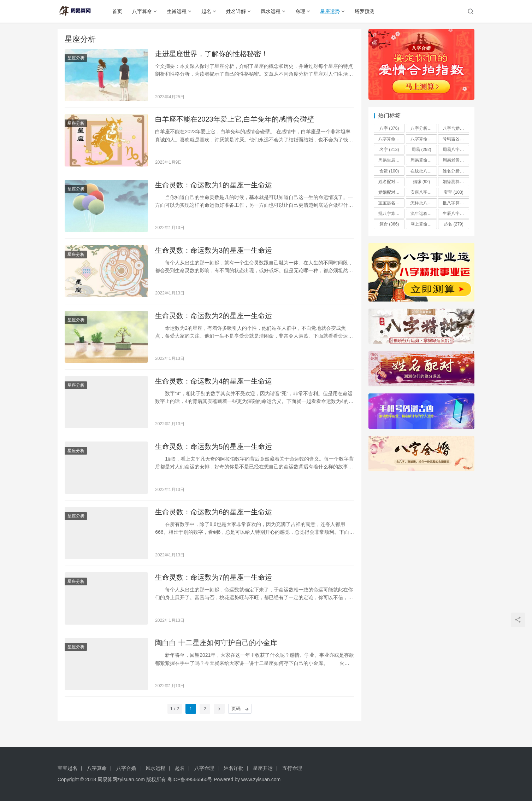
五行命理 (292, 768)
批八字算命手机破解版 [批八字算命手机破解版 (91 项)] (391, 214)
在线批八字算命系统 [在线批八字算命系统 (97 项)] (424, 171)
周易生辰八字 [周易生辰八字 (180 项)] (391, 160)
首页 (120, 11)
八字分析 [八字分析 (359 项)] (424, 128)
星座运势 (332, 11)
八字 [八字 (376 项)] (389, 128)
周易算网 (107, 779)
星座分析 (76, 59)
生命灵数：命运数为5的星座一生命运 (214, 455)
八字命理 (204, 768)
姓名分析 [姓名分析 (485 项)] (456, 171)
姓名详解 (238, 11)
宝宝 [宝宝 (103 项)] (453, 192)
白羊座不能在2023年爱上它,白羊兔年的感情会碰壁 (235, 121)
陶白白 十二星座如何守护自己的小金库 (216, 654)
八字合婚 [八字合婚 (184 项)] (456, 128)
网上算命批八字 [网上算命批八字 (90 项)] (424, 224)
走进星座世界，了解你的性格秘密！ (212, 54)
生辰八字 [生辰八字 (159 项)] (456, 214)
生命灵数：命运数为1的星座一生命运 (214, 188)
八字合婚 (126, 768)
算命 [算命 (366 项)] (389, 224)
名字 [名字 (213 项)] (389, 150)
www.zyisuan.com (261, 779)
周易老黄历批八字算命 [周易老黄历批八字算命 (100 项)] (456, 160)
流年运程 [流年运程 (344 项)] (424, 214)
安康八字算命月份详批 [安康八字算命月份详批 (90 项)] (424, 192)
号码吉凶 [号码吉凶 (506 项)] (456, 139)
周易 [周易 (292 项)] (421, 150)
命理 (303, 11)
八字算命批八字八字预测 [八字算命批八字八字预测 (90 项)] (424, 139)
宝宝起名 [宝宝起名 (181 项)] (391, 203)
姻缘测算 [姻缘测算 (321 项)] (456, 182)
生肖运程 (179, 11)
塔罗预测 (367, 11)
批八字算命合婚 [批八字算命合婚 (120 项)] (456, 203)
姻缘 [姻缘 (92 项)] (422, 182)
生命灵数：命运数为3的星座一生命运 (214, 255)
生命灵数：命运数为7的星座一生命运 (214, 588)
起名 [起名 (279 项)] (453, 224)
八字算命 (144, 11)
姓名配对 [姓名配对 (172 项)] (391, 182)
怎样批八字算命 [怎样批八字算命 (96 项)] (424, 203)
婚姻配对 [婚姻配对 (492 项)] (391, 192)
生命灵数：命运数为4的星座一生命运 (214, 388)
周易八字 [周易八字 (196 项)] (456, 150)
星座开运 (263, 768)
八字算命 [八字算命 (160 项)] (391, 139)
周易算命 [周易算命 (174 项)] (424, 160)
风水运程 (273, 11)
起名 (209, 11)
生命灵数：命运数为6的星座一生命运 (214, 521)
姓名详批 (234, 768)
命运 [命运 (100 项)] (389, 171)
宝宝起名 (67, 768)
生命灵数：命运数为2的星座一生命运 (214, 321)
